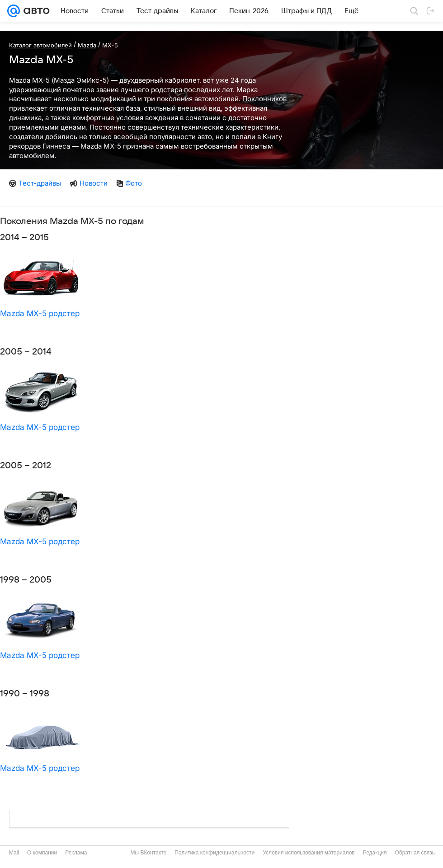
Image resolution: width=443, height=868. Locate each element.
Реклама (76, 853)
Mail (14, 853)
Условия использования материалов (309, 853)
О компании (42, 853)
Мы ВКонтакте (148, 853)
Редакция (375, 853)
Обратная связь (415, 853)
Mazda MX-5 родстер (40, 313)
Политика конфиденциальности (214, 853)
